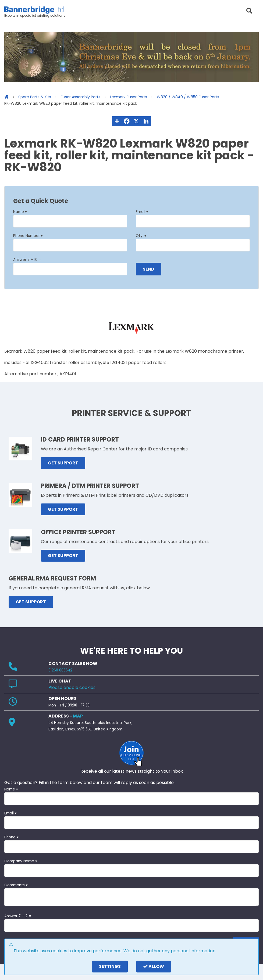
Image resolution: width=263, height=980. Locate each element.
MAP (78, 716)
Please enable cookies (72, 687)
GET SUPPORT (63, 463)
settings (110, 966)
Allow (154, 966)
